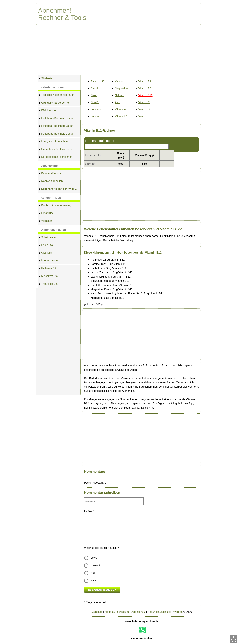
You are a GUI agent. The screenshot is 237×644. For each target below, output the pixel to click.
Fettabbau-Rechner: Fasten (56, 119)
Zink (117, 102)
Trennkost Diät (49, 284)
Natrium (119, 95)
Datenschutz (138, 612)
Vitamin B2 (145, 82)
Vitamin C (144, 102)
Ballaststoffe (98, 82)
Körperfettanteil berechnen (56, 157)
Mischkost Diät (49, 277)
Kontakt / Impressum (117, 612)
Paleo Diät (46, 246)
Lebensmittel (50, 166)
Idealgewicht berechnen (54, 142)
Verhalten (46, 221)
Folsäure (96, 109)
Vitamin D (144, 109)
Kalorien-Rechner (50, 174)
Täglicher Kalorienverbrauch (57, 95)
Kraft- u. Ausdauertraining (55, 206)
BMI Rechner (48, 111)
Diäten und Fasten (53, 230)
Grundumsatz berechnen (55, 103)
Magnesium (122, 88)
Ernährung (46, 214)
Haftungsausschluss (159, 612)
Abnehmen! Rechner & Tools (62, 14)
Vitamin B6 (145, 88)
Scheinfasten (48, 238)
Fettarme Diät (48, 269)
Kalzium (120, 82)
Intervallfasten (48, 261)
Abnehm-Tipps (51, 198)
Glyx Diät (46, 253)
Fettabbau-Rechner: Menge (56, 134)
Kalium (95, 116)
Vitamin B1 (121, 116)
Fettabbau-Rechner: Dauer (56, 126)
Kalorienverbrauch (53, 87)
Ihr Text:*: (90, 511)
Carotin (95, 88)
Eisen (94, 95)
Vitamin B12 (145, 95)
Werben (178, 612)
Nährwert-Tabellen (51, 182)
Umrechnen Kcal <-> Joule (56, 150)
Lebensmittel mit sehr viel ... (58, 189)
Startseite (46, 79)
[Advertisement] (118, 50)
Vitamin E (144, 116)
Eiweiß (95, 102)
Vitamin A (120, 109)
